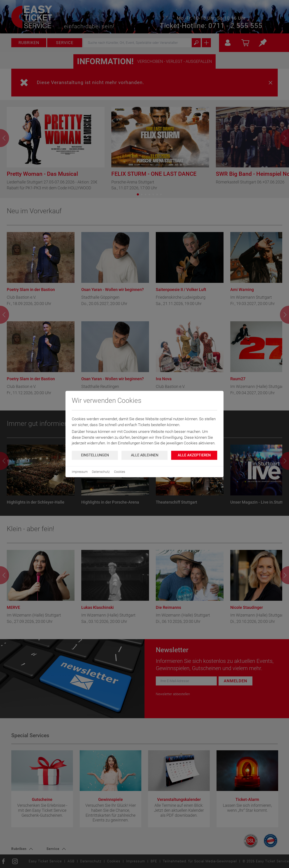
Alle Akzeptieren (194, 455)
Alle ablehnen (145, 455)
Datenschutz (101, 472)
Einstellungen (95, 455)
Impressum (80, 472)
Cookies (120, 472)
